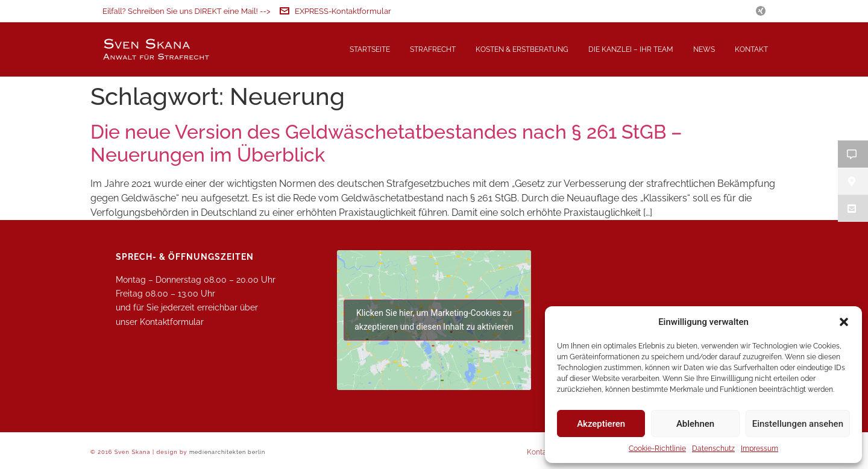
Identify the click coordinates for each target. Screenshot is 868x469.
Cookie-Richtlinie (657, 449)
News (704, 49)
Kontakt (751, 49)
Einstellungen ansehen (798, 424)
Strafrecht (433, 49)
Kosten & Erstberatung (522, 49)
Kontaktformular (172, 322)
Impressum (759, 449)
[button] (844, 322)
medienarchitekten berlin (227, 452)
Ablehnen (695, 424)
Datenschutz (713, 449)
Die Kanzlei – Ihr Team (631, 49)
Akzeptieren (601, 424)
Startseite (370, 49)
